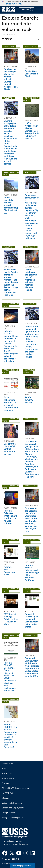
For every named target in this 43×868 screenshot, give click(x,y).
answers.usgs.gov (9, 863)
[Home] (9, 12)
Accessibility (7, 764)
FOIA (4, 769)
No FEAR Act (7, 793)
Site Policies (7, 774)
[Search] (32, 10)
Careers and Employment (13, 808)
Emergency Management (13, 818)
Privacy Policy (8, 779)
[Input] (27, 10)
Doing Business (8, 813)
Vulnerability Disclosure (12, 803)
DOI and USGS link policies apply (16, 788)
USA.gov (6, 798)
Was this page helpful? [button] (22, 866)
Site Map (6, 783)
